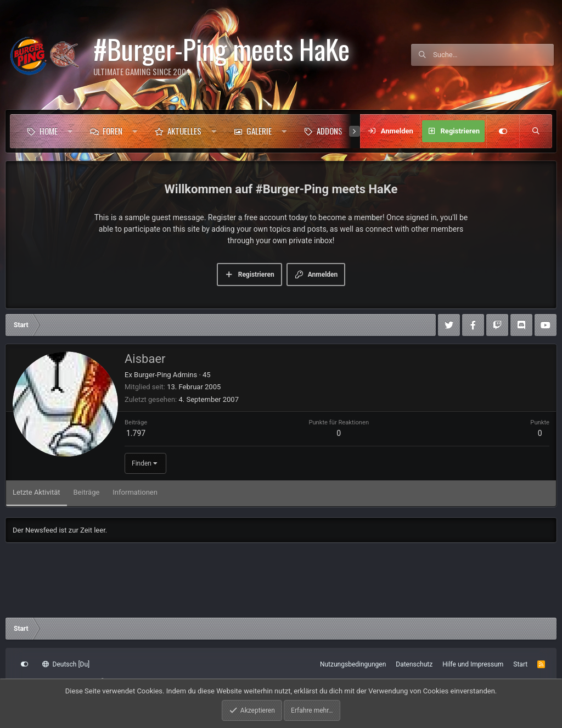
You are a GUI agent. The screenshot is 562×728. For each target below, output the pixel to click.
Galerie (259, 131)
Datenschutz (414, 664)
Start (520, 664)
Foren (113, 131)
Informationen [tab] (135, 492)
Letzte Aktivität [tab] (36, 492)
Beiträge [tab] (87, 492)
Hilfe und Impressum (473, 664)
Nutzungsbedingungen (353, 664)
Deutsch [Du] (66, 664)
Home (49, 131)
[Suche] (493, 55)
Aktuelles (184, 131)
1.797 (136, 433)
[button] (70, 131)
